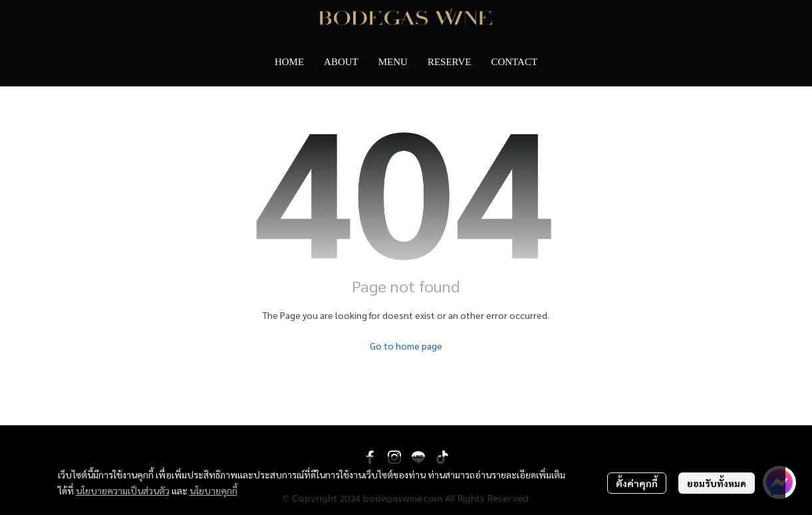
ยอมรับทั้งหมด (717, 483)
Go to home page (406, 346)
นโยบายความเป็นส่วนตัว (123, 490)
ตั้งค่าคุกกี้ (637, 483)
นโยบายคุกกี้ (213, 490)
